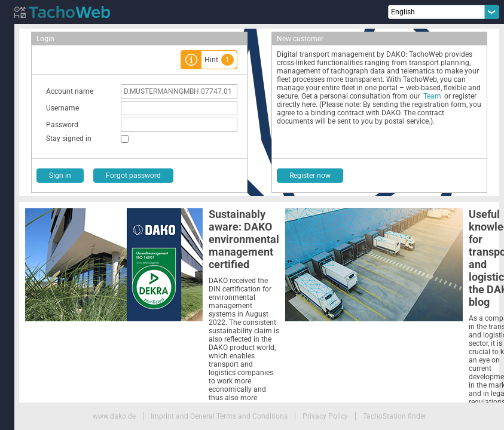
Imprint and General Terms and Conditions (219, 416)
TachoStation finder (395, 416)
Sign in (60, 176)
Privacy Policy (325, 416)
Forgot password (133, 176)
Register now (310, 176)
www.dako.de (114, 416)
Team (432, 96)
